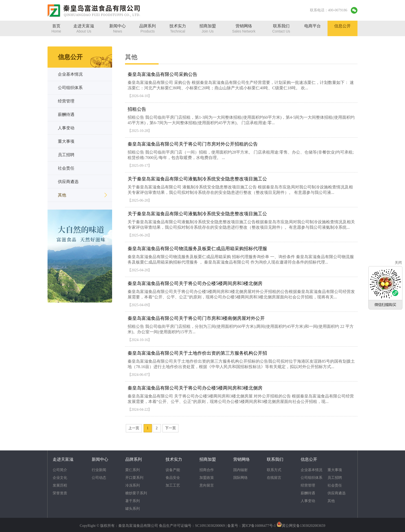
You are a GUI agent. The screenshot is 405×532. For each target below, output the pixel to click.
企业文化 (60, 478)
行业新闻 (99, 470)
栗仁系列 (133, 470)
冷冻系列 (133, 485)
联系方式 (274, 470)
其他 (331, 501)
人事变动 (308, 501)
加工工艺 (173, 485)
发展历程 (60, 485)
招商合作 (207, 470)
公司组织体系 (311, 478)
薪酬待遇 (308, 493)
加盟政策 (207, 478)
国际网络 (240, 478)
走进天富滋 (63, 459)
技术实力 (174, 459)
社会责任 (335, 485)
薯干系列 (133, 501)
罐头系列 (133, 509)
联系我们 (275, 459)
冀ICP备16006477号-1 (259, 526)
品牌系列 (134, 459)
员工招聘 (335, 478)
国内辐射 (240, 470)
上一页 (134, 428)
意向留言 (207, 485)
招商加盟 (208, 459)
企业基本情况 (311, 470)
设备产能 (173, 470)
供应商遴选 (337, 493)
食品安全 (173, 478)
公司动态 (99, 478)
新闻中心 (100, 459)
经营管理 (308, 485)
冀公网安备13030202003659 (303, 526)
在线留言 (274, 478)
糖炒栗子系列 (136, 493)
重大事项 (335, 470)
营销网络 (242, 459)
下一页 (170, 428)
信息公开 (309, 459)
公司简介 (60, 470)
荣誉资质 (60, 493)
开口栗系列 (134, 478)
